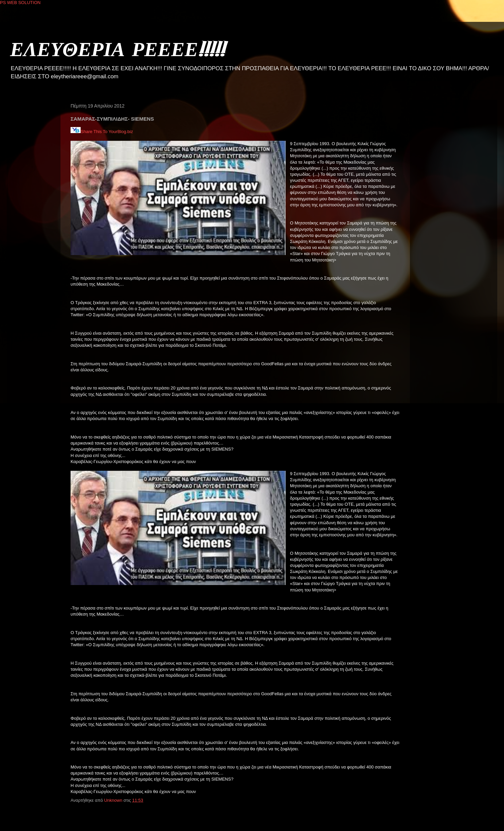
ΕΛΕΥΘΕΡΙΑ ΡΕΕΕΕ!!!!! (117, 49)
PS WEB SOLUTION (20, 3)
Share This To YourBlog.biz (102, 132)
